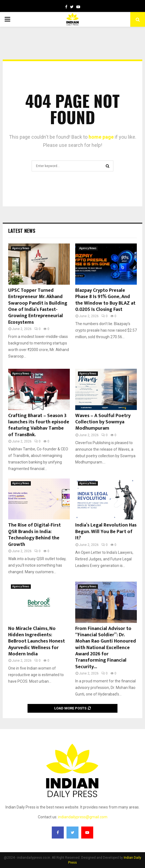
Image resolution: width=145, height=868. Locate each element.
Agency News (21, 248)
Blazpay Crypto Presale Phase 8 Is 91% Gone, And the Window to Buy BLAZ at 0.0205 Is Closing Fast (105, 300)
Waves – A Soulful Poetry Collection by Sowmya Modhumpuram (103, 422)
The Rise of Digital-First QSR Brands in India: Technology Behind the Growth (34, 535)
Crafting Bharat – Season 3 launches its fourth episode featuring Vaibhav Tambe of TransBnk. (39, 425)
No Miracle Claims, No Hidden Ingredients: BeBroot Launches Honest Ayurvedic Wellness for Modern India (37, 641)
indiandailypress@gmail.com (83, 817)
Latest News (22, 231)
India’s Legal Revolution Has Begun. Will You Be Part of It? (106, 532)
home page (101, 137)
